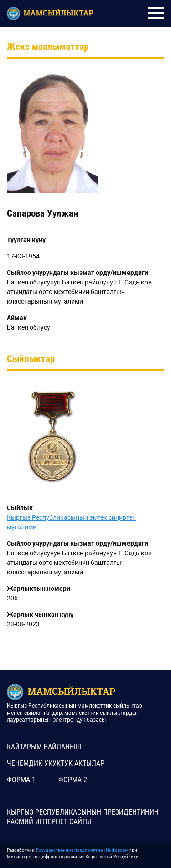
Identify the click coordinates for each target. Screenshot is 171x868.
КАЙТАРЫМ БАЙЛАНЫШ (44, 747)
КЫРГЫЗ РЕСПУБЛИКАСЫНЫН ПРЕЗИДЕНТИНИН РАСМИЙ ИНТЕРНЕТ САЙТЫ (83, 817)
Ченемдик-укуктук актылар (56, 763)
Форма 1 (21, 780)
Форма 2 (73, 780)
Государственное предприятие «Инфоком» (82, 850)
